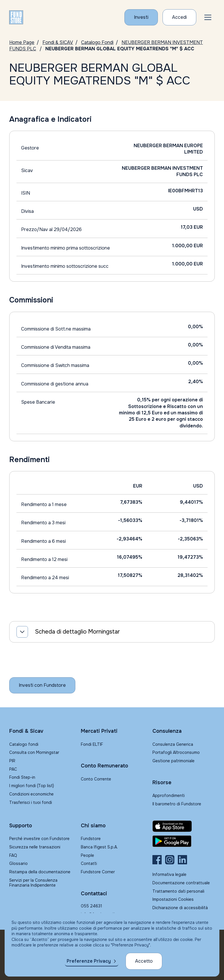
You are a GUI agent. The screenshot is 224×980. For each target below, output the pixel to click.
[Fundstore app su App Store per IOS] (184, 826)
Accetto (144, 961)
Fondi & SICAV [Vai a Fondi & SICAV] (58, 42)
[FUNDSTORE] (16, 17)
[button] (208, 17)
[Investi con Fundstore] (141, 17)
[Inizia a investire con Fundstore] (42, 685)
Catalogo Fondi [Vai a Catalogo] (97, 42)
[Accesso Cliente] (179, 17)
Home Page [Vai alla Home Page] (22, 42)
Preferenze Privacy (89, 961)
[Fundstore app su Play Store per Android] (184, 841)
